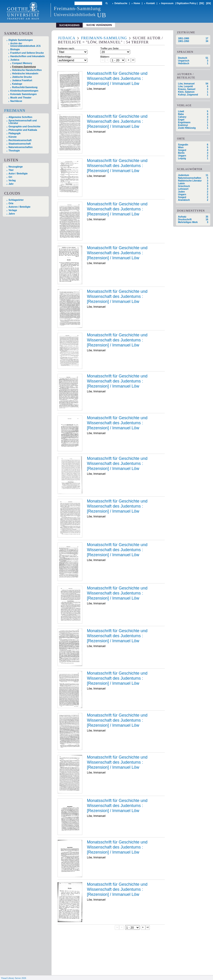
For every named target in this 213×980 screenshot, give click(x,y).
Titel (11, 170)
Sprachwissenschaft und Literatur (23, 122)
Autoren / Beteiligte (19, 207)
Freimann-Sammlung (24, 67)
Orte (11, 203)
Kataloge (17, 84)
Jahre (12, 214)
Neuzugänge (16, 167)
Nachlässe (16, 101)
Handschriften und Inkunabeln (28, 56)
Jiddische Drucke (22, 77)
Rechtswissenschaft (20, 140)
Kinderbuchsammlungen (24, 91)
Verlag (12, 180)
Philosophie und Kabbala (23, 130)
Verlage (13, 210)
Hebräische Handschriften (27, 70)
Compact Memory (22, 63)
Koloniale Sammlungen (24, 94)
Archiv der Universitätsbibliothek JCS (26, 45)
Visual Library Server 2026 (13, 978)
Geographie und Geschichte (24, 127)
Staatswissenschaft (20, 144)
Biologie (15, 49)
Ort (10, 177)
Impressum (167, 3)
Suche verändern (99, 25)
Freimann (15, 110)
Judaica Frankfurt (22, 80)
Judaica (15, 60)
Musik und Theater (21, 98)
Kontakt (151, 3)
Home (137, 3)
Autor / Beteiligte (18, 174)
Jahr (11, 184)
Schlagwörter (16, 200)
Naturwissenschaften (21, 147)
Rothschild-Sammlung (25, 87)
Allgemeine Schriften (20, 117)
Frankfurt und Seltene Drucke (27, 53)
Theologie (14, 151)
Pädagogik (15, 133)
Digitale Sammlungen (21, 40)
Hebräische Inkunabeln (25, 74)
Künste (13, 137)
